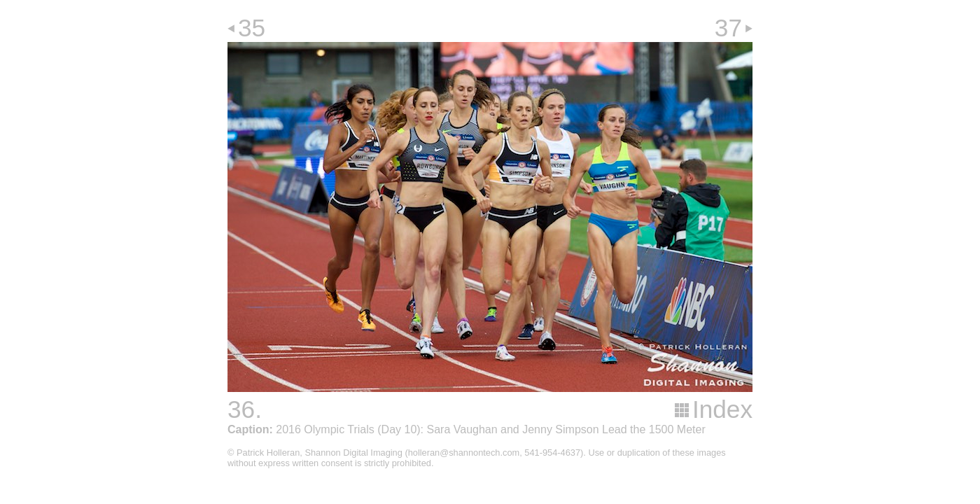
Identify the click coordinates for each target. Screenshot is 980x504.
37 (728, 28)
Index (722, 409)
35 (252, 28)
